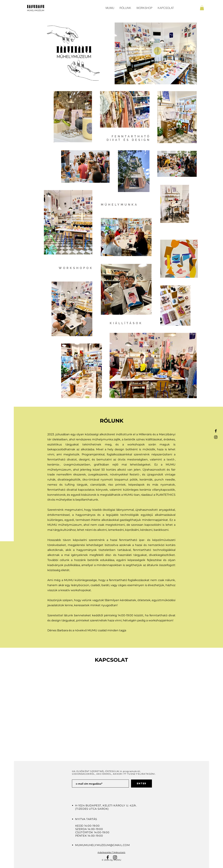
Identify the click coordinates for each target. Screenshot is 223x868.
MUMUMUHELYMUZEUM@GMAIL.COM (102, 845)
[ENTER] (141, 784)
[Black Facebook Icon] (216, 431)
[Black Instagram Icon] (216, 437)
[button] (202, 8)
